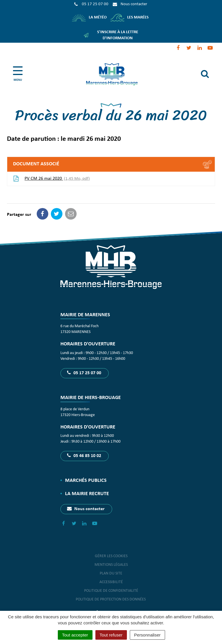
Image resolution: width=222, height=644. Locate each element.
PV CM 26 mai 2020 (51, 179)
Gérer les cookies (111, 556)
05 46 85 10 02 (84, 456)
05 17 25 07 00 (84, 373)
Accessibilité (111, 582)
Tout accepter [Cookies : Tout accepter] (75, 635)
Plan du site (111, 573)
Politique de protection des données (111, 599)
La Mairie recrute (87, 494)
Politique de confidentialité (111, 591)
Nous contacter (86, 509)
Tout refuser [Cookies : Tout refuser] (111, 635)
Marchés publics (86, 481)
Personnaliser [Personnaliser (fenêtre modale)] (147, 635)
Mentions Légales (111, 565)
